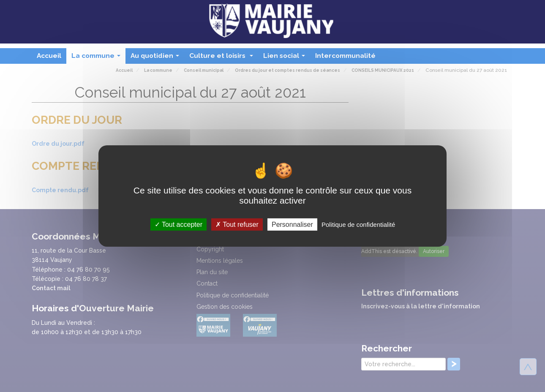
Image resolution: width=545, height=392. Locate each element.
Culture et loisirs (223, 58)
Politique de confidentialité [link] (358, 225)
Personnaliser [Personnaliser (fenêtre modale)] (292, 225)
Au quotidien (157, 58)
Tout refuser (237, 225)
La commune (98, 58)
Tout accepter (178, 225)
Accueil (49, 56)
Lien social (286, 58)
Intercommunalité (345, 56)
